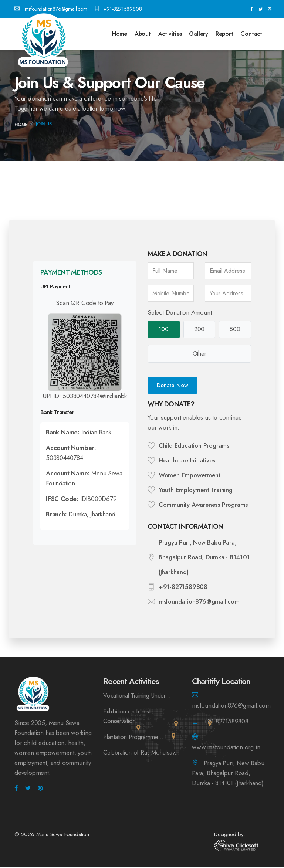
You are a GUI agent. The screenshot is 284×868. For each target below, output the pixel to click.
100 (163, 329)
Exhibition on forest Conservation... (129, 717)
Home (120, 34)
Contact (251, 34)
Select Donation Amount (180, 312)
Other (200, 354)
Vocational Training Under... (140, 696)
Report (224, 34)
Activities (170, 34)
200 (199, 329)
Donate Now (173, 386)
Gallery (199, 34)
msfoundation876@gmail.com (51, 9)
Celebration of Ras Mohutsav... (127, 759)
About (143, 34)
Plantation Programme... (135, 738)
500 (235, 329)
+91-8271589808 (118, 9)
